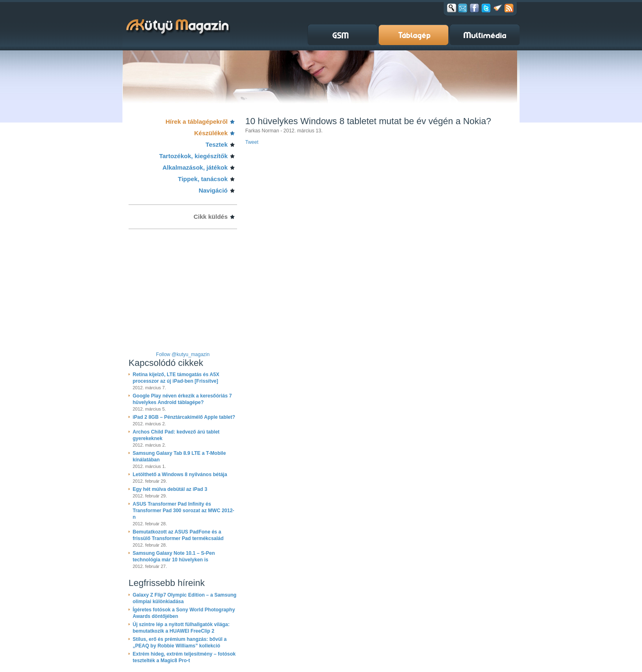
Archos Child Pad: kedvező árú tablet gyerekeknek (176, 435)
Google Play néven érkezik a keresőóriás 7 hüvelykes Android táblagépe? (182, 399)
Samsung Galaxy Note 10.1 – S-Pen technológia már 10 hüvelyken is (174, 556)
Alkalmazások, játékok (195, 167)
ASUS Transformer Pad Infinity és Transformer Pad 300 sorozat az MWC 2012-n (183, 511)
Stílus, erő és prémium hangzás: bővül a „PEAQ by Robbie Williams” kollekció (180, 642)
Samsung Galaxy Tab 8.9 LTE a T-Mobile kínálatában (179, 456)
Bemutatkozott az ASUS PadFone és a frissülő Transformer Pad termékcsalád (178, 535)
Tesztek (217, 144)
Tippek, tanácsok (203, 179)
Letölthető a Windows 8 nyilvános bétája (180, 474)
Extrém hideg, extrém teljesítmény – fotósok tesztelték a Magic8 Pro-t (184, 657)
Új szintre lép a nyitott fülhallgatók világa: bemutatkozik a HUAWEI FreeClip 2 (181, 628)
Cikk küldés (211, 217)
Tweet (252, 142)
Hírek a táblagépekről (197, 121)
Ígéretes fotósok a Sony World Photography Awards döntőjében (184, 613)
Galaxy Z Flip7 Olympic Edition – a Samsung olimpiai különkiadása (184, 598)
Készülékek (211, 133)
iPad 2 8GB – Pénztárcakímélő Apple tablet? (184, 417)
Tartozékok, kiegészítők (193, 156)
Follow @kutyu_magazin (183, 354)
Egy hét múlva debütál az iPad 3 (170, 489)
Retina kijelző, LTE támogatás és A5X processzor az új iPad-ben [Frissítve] (176, 378)
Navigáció (213, 190)
